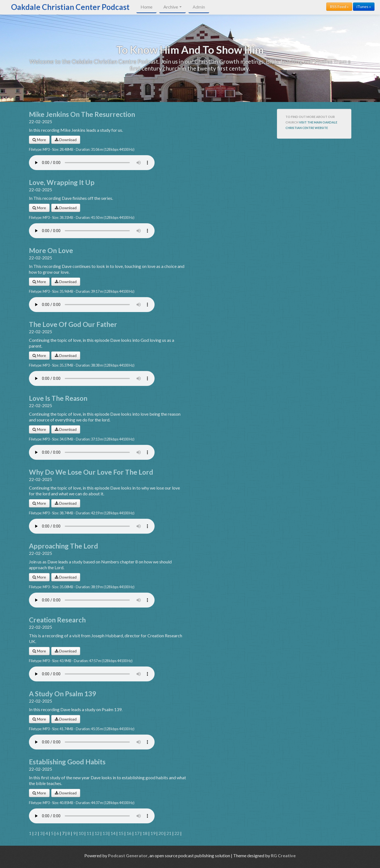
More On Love (51, 250)
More (39, 140)
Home (146, 7)
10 (81, 833)
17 (137, 833)
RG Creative (283, 855)
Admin (199, 7)
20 (161, 833)
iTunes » (364, 6)
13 (105, 833)
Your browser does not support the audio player (92, 163)
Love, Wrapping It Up (62, 182)
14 (113, 833)
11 (89, 833)
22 (177, 833)
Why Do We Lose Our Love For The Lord (91, 472)
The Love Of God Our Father (73, 324)
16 (129, 833)
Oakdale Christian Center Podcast (70, 7)
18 (145, 833)
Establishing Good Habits (67, 762)
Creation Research (57, 620)
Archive (173, 7)
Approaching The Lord (64, 546)
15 (121, 833)
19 (153, 833)
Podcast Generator (128, 855)
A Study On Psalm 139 (62, 694)
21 (169, 833)
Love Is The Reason (58, 398)
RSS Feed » (339, 6)
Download (66, 140)
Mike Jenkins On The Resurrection (82, 114)
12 (97, 833)
